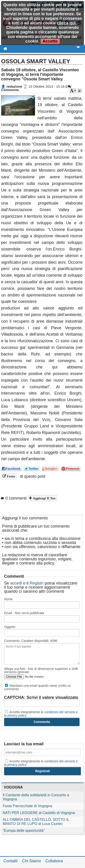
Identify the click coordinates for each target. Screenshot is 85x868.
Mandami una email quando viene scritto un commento (38, 687)
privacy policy (17, 715)
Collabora (54, 861)
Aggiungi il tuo (44, 498)
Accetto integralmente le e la (41, 714)
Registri (37, 583)
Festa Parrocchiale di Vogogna (27, 806)
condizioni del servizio (60, 712)
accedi (16, 583)
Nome (8, 599)
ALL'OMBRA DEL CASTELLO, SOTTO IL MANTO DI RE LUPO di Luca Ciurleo (36, 822)
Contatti (10, 861)
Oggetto (10, 627)
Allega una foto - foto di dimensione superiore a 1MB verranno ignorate (41, 670)
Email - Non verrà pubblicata (24, 613)
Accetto (50, 41)
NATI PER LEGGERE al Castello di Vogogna (39, 813)
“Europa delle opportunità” (24, 831)
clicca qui (66, 23)
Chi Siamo (31, 861)
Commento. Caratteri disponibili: (31, 641)
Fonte (11, 476)
